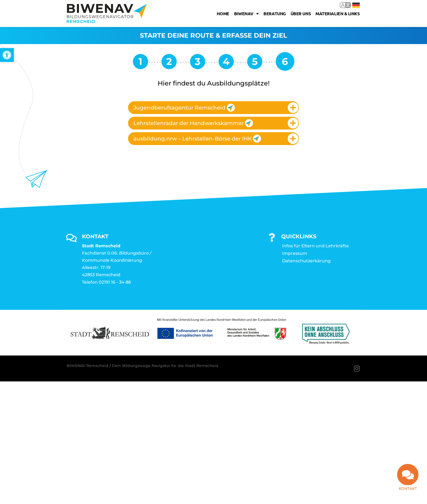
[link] (7, 55)
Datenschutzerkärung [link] (306, 261)
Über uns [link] (301, 13)
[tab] (213, 108)
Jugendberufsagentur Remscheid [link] (184, 108)
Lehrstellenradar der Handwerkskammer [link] (193, 123)
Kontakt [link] (408, 489)
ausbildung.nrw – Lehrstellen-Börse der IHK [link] (197, 139)
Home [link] (223, 13)
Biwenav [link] (246, 14)
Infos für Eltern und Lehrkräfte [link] (315, 246)
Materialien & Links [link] (337, 13)
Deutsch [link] (356, 5)
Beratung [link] (274, 13)
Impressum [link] (295, 253)
